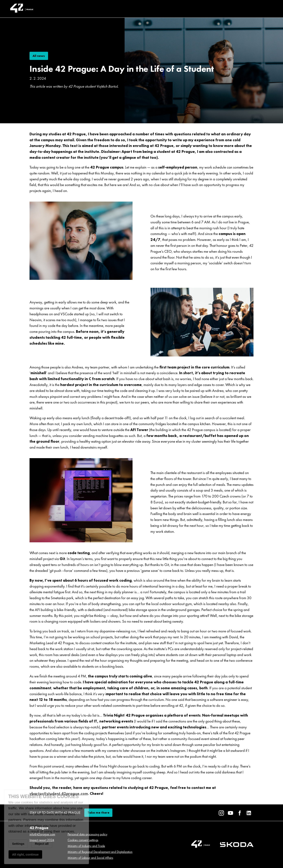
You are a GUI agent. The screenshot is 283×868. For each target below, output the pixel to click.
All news (39, 56)
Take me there (98, 813)
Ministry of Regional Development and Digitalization (100, 852)
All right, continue (25, 854)
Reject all (42, 844)
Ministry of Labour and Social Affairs (90, 858)
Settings (18, 844)
